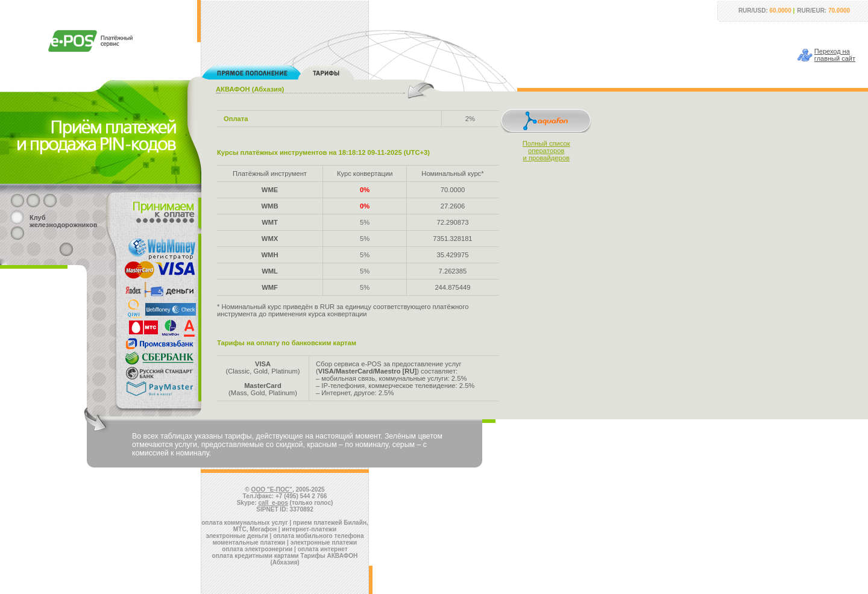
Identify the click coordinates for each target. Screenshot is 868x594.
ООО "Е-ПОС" (272, 489)
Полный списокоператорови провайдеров (546, 151)
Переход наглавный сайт (835, 55)
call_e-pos (273, 503)
